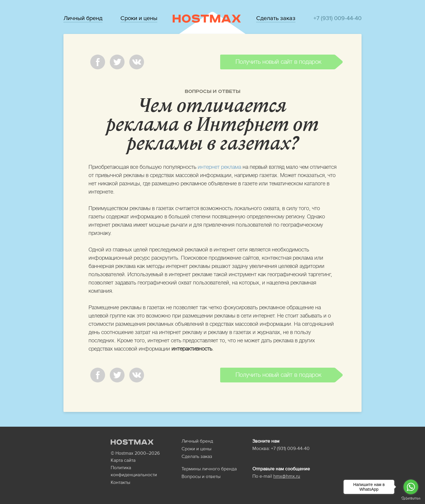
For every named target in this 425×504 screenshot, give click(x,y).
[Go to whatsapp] (411, 487)
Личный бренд (83, 18)
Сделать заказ (276, 18)
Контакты (120, 482)
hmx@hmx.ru (287, 476)
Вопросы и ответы (212, 91)
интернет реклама (219, 167)
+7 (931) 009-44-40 (337, 18)
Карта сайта (123, 460)
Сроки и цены (139, 18)
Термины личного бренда (209, 469)
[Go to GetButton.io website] (411, 498)
